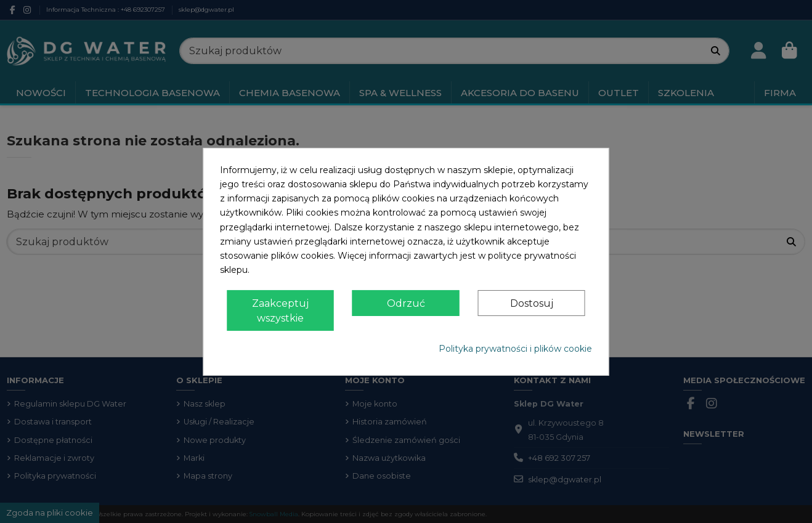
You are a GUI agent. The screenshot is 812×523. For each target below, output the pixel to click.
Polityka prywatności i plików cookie (515, 349)
